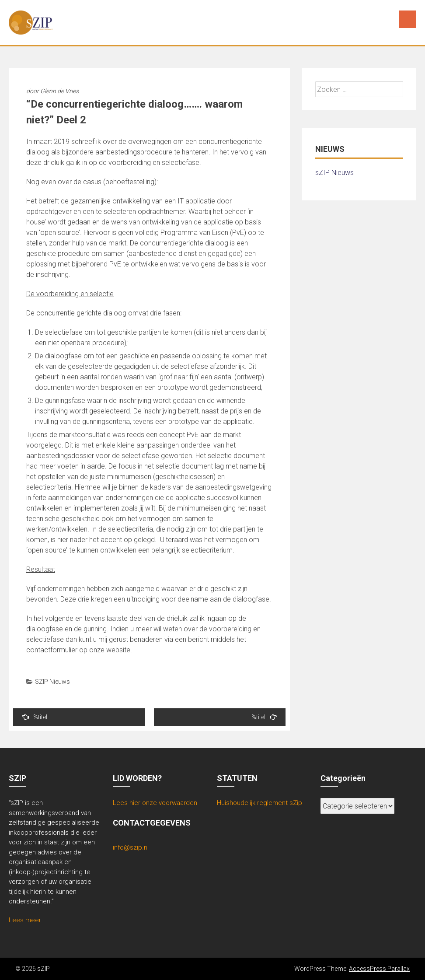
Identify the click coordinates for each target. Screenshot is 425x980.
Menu (408, 19)
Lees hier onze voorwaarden (155, 803)
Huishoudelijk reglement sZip (260, 803)
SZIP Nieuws (52, 682)
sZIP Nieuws (334, 173)
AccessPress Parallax (379, 969)
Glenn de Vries (59, 91)
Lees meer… (27, 920)
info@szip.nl (131, 847)
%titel (35, 717)
